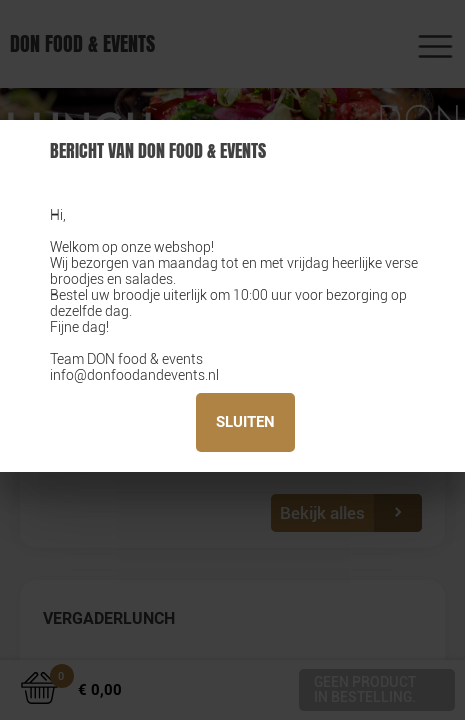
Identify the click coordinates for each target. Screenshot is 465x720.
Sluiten (245, 422)
